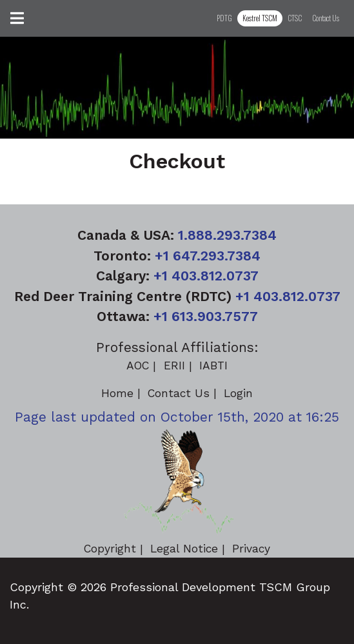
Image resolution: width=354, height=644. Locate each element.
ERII (174, 366)
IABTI (213, 366)
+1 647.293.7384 (208, 256)
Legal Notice (184, 549)
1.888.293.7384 (227, 235)
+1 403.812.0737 (206, 276)
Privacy (251, 549)
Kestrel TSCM (260, 18)
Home (117, 393)
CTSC (295, 18)
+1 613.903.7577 (206, 316)
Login (238, 393)
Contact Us (326, 18)
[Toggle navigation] (17, 18)
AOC (138, 366)
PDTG (224, 18)
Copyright (110, 549)
